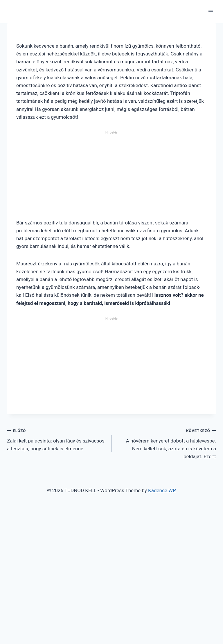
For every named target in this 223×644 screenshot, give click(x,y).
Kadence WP (162, 490)
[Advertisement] (111, 177)
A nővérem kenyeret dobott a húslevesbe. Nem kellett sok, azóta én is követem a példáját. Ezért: (166, 443)
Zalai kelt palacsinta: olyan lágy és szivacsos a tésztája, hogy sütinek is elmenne (57, 439)
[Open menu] (211, 11)
